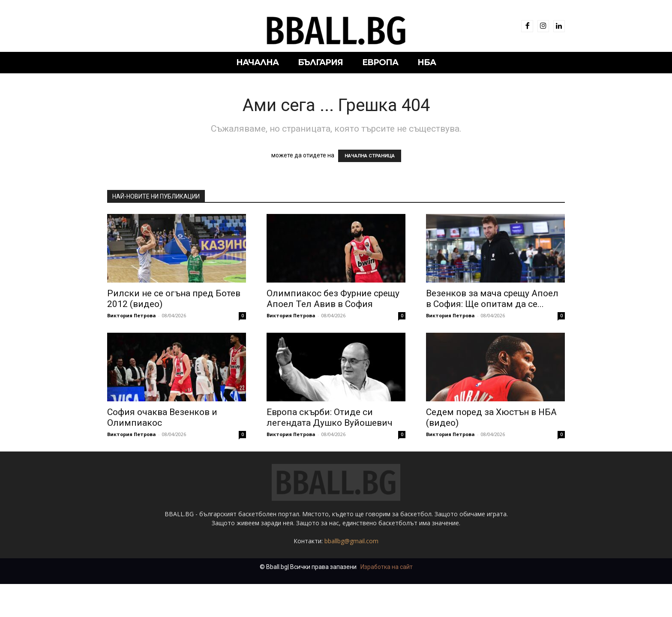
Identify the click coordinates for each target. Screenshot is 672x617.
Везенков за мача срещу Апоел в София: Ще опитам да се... (492, 299)
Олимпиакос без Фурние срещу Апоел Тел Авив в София (333, 299)
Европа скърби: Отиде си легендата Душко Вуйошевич (330, 417)
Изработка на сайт (387, 600)
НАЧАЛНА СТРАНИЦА (370, 156)
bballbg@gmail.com (351, 574)
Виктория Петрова (132, 315)
